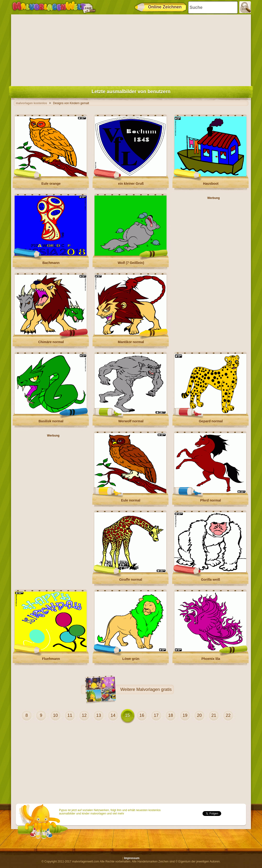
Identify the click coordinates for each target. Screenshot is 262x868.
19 (185, 715)
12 (84, 715)
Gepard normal (211, 421)
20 (199, 715)
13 (99, 715)
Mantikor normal (131, 342)
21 (214, 715)
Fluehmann (51, 659)
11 (70, 715)
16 (142, 715)
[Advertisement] (131, 49)
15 (127, 715)
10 (55, 715)
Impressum (132, 858)
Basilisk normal (51, 421)
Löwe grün (131, 659)
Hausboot (211, 184)
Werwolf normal (131, 421)
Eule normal (131, 500)
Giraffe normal (131, 580)
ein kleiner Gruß (131, 184)
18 (171, 715)
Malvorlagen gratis (154, 689)
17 (156, 715)
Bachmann (51, 263)
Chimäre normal (51, 342)
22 (228, 715)
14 (113, 715)
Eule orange (51, 184)
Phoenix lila (211, 659)
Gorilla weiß (211, 580)
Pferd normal (210, 500)
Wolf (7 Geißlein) (131, 263)
